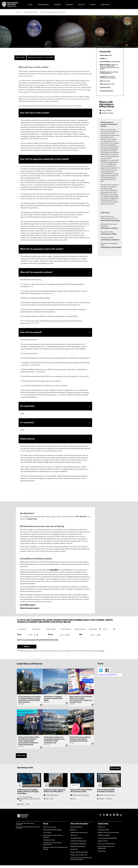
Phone (51, 637)
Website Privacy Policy (78, 849)
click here (101, 654)
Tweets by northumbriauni (108, 677)
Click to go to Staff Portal (106, 847)
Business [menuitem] (57, 5)
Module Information (107, 91)
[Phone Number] (81, 632)
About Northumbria (79, 826)
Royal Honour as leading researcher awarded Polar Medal (53, 701)
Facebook (107, 673)
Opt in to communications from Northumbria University (38, 643)
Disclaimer (74, 852)
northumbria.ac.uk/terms (109, 228)
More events (115, 771)
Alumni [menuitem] (93, 5)
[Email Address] (67, 632)
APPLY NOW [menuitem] (20, 58)
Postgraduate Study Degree (52, 833)
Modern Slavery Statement (79, 855)
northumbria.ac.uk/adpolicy (110, 240)
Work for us (74, 838)
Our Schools (47, 835)
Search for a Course (50, 830)
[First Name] (24, 632)
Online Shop (102, 854)
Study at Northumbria (30, 12)
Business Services (76, 830)
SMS (81, 637)
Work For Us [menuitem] (105, 5)
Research (74, 833)
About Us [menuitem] (81, 5)
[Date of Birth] (53, 632)
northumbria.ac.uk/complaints (111, 247)
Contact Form (32, 522)
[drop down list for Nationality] (95, 632)
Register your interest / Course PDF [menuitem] (41, 58)
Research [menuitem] (69, 5)
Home (18, 12)
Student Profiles (108, 113)
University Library (49, 843)
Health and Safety (104, 838)
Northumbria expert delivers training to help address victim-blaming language (80, 742)
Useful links (103, 826)
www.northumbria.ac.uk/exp (110, 220)
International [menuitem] (43, 5)
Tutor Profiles (107, 111)
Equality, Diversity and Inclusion (108, 835)
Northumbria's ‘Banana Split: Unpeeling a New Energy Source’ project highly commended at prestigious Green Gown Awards (29, 744)
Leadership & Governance (79, 835)
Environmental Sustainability (107, 841)
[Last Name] (38, 632)
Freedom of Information (78, 844)
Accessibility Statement (78, 847)
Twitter (101, 673)
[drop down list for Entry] (109, 632)
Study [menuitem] (30, 5)
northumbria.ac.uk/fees (109, 234)
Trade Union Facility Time (79, 858)
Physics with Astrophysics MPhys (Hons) (53, 12)
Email (19, 637)
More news (21, 758)
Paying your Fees (103, 833)
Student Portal (103, 844)
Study (46, 826)
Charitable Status (76, 841)
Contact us (101, 830)
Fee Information (105, 87)
